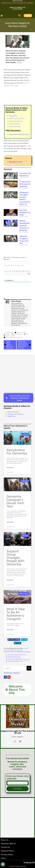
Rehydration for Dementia (17, 452)
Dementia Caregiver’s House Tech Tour (15, 501)
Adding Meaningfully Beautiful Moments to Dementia (25, 226)
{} (26, 271)
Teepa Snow (11, 416)
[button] (2, 16)
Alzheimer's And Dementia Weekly (17, 3)
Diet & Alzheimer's (13, 412)
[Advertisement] (17, 374)
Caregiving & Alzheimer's (16, 414)
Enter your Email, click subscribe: (17, 777)
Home (3, 858)
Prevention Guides (15, 126)
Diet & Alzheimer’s (15, 124)
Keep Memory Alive (15, 162)
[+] (28, 271)
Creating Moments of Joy (15, 661)
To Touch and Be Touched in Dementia (25, 184)
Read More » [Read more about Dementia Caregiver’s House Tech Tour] (10, 522)
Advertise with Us (8, 844)
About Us (5, 840)
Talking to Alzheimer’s (14, 658)
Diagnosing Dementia (16, 121)
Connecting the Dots (14, 656)
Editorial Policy (7, 851)
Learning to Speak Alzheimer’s (17, 655)
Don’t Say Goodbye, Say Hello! (25, 213)
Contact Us (6, 847)
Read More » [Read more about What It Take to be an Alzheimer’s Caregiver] (10, 630)
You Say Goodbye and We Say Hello (19, 660)
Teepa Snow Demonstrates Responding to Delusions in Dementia (24, 345)
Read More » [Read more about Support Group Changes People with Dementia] (10, 580)
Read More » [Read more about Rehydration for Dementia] (10, 467)
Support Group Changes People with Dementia (15, 558)
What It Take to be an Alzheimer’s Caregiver (16, 614)
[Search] (29, 668)
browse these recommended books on (17, 650)
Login (7, 259)
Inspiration (19, 337)
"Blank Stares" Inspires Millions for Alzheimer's (9, 345)
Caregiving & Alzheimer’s (17, 118)
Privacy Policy (7, 855)
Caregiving (12, 337)
